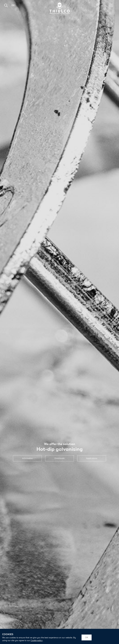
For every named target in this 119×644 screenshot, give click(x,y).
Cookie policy (37, 640)
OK (87, 637)
